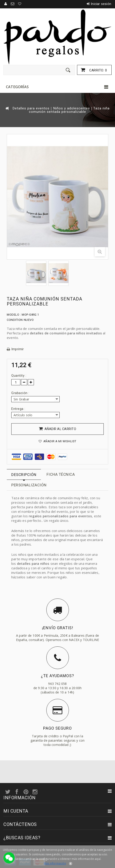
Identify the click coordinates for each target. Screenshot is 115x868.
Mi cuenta (16, 811)
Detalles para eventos (31, 108)
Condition (15, 320)
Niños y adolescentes (72, 108)
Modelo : (14, 315)
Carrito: (98, 70)
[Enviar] (68, 70)
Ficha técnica (61, 474)
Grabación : (21, 393)
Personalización (29, 485)
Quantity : (19, 376)
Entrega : (19, 409)
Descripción (24, 475)
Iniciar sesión (101, 4)
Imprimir (18, 349)
